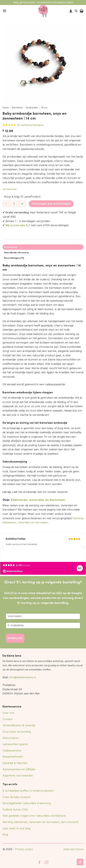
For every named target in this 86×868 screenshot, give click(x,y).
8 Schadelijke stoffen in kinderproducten (28, 791)
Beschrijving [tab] (11, 247)
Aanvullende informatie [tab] (17, 252)
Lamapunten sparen (15, 744)
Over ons (8, 713)
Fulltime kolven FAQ (15, 809)
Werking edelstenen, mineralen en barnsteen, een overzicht (40, 822)
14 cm (44, 108)
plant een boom (73, 849)
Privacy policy (24, 849)
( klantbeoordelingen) (30, 125)
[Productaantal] (14, 204)
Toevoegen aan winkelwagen (51, 204)
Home (6, 108)
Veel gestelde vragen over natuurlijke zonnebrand (34, 816)
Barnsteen (17, 108)
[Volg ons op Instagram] (47, 863)
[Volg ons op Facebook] (40, 863)
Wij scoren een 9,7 (18, 225)
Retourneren (11, 738)
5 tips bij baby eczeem (17, 797)
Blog (5, 834)
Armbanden (32, 108)
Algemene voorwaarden (18, 775)
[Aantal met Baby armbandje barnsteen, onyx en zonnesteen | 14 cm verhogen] (22, 204)
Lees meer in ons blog (17, 828)
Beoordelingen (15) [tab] (14, 258)
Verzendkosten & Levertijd (19, 725)
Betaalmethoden (13, 757)
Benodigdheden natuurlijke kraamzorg (27, 803)
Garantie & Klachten (15, 763)
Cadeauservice (12, 750)
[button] (5, 11)
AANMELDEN (15, 638)
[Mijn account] (71, 11)
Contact (7, 719)
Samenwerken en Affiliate (19, 769)
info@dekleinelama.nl (23, 677)
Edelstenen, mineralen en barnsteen (38, 500)
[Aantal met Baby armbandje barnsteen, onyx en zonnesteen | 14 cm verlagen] (6, 204)
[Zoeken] (76, 11)
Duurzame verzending (17, 732)
